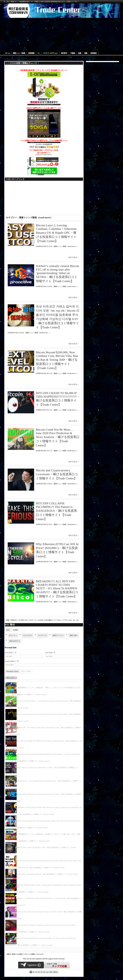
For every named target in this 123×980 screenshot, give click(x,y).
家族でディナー (58, 636)
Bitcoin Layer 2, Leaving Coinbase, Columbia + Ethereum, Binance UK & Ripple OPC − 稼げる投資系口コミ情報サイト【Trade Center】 (56, 233)
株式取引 (65, 53)
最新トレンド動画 (19, 53)
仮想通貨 (32, 53)
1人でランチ (42, 636)
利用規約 (95, 53)
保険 (87, 53)
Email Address (12, 661)
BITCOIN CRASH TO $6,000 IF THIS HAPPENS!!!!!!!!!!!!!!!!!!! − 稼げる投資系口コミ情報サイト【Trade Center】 (58, 399)
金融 (80, 53)
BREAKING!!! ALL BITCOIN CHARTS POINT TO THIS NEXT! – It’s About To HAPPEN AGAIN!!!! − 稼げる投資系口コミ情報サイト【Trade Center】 (57, 589)
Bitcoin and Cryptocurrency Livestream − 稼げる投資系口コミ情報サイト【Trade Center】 (57, 474)
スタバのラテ (28, 636)
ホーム (8, 53)
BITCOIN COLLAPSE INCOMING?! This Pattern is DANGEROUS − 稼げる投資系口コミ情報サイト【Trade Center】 (56, 511)
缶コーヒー (13, 636)
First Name (11, 653)
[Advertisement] (61, 34)
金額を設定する (15, 641)
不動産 (73, 53)
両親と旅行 (73, 636)
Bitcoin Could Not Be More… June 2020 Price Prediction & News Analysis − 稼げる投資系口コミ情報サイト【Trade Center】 (58, 438)
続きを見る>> (73, 257)
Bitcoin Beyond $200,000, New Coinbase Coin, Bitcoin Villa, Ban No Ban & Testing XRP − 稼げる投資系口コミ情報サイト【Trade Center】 (57, 360)
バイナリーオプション (51, 53)
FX (39, 53)
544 (51, 972)
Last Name (50, 653)
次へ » (56, 972)
